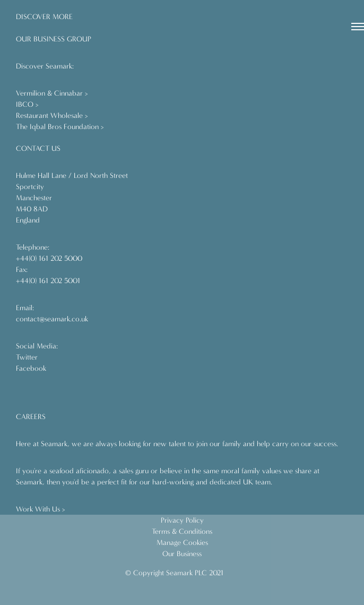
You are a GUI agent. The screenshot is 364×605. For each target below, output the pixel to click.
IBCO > (27, 104)
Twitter (27, 357)
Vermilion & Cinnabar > (52, 93)
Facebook (31, 368)
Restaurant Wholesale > (52, 116)
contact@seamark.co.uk (52, 319)
